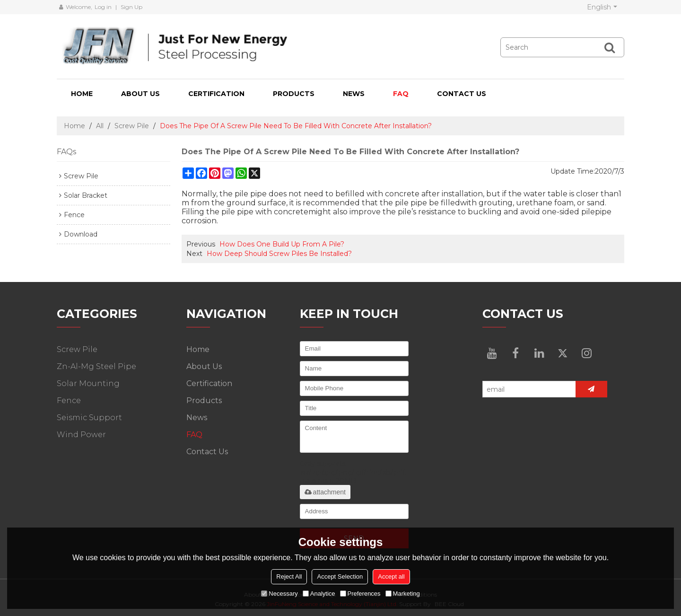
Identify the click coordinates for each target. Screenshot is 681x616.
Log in (103, 7)
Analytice (319, 594)
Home (82, 94)
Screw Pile (132, 126)
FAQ (401, 94)
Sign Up (131, 7)
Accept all (391, 576)
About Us (140, 94)
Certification (216, 94)
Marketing (403, 594)
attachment (325, 492)
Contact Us (462, 94)
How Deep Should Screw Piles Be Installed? (279, 254)
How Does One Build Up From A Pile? (282, 244)
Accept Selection (340, 576)
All (100, 126)
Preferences (360, 594)
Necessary (279, 594)
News (354, 94)
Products (294, 94)
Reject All (289, 576)
